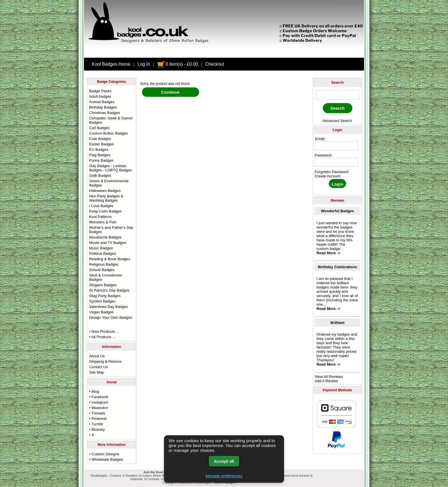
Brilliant (338, 323)
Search (337, 82)
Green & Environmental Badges (109, 183)
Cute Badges (100, 139)
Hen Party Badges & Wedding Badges (106, 198)
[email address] (336, 146)
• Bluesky (97, 429)
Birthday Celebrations (338, 267)
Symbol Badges (102, 301)
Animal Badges (102, 102)
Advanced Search (337, 121)
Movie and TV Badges (108, 243)
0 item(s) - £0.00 (178, 64)
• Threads (97, 413)
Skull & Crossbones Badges (106, 277)
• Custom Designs (104, 454)
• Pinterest (98, 419)
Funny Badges (101, 160)
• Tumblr (96, 424)
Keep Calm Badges (105, 211)
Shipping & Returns (105, 361)
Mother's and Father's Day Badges (111, 230)
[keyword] (338, 95)
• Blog (94, 391)
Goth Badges (100, 176)
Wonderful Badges (337, 211)
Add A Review (326, 381)
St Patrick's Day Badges (109, 290)
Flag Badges (100, 155)
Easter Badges (102, 144)
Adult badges (100, 96)
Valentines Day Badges (109, 307)
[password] (336, 162)
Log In (144, 64)
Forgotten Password (331, 172)
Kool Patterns (100, 217)
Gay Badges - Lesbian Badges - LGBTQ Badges (111, 168)
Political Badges (103, 253)
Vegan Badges (101, 312)
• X (92, 435)
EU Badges (99, 150)
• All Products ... (102, 337)
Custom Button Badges (109, 133)
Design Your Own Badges (111, 317)
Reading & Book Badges (110, 259)
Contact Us (98, 367)
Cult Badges (99, 128)
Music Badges (101, 248)
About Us (97, 356)
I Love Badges (101, 206)
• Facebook (99, 397)
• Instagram (99, 402)
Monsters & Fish (103, 222)
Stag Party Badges (105, 296)
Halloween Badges (105, 191)
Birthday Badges (103, 107)
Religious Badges (104, 264)
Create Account (327, 176)
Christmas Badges (105, 113)
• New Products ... (104, 331)
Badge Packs (100, 91)
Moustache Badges (105, 237)
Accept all (224, 461)
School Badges (102, 270)
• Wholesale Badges (106, 459)
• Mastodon (99, 408)
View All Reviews (329, 377)
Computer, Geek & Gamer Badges (111, 120)
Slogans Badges (103, 285)
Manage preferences (224, 476)
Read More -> (328, 253)
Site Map (97, 372)
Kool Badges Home (111, 64)
